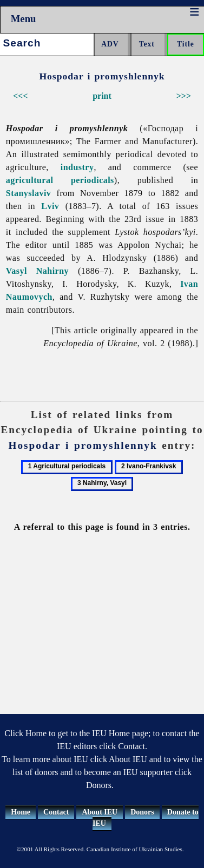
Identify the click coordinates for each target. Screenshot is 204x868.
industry (77, 167)
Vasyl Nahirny (37, 271)
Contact (56, 812)
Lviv (50, 206)
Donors (142, 812)
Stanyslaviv (29, 193)
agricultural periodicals (60, 180)
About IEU (100, 812)
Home (21, 812)
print (102, 96)
